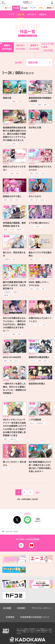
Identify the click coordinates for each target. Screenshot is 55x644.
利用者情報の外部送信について (35, 617)
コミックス (32, 14)
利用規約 (21, 608)
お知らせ (43, 14)
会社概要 (7, 608)
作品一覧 (21, 14)
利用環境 (10, 617)
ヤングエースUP (9, 531)
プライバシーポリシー (42, 608)
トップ (11, 14)
